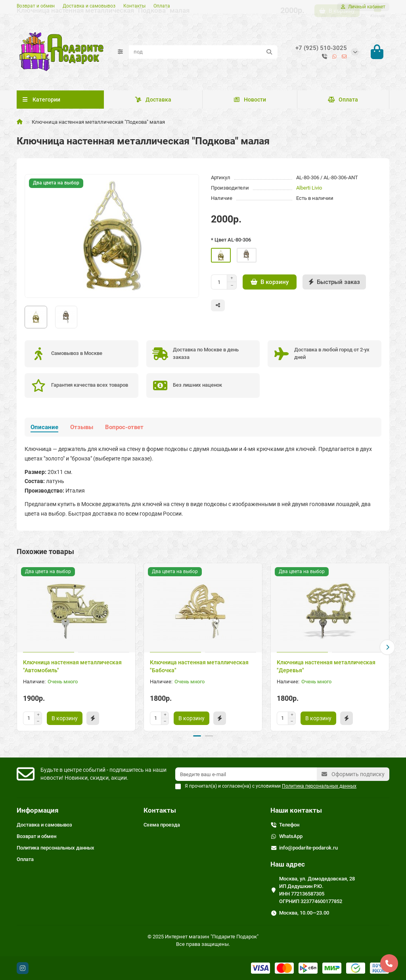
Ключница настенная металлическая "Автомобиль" (72, 667)
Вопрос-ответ (124, 428)
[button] (387, 648)
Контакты (134, 6)
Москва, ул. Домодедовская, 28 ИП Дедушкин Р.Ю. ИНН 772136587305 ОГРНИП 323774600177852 (317, 890)
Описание (44, 428)
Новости (250, 101)
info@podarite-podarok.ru (308, 848)
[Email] (246, 774)
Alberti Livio (309, 189)
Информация (38, 810)
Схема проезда (162, 825)
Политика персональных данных (56, 848)
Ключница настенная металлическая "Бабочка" (199, 667)
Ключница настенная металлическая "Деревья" (326, 667)
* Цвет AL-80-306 (231, 241)
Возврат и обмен (36, 6)
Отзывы (82, 428)
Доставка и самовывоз (89, 6)
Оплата (162, 6)
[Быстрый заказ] (334, 283)
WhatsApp (291, 836)
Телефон (289, 825)
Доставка (153, 101)
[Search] (203, 52)
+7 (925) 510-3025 (321, 48)
